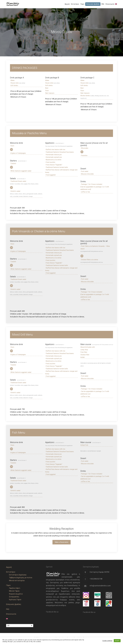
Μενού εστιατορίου (17, 580)
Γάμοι (8, 585)
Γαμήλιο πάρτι (15, 588)
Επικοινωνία (11, 614)
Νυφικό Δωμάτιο (16, 594)
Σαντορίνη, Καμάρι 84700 (99, 572)
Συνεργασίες (14, 597)
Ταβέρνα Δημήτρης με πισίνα (21, 578)
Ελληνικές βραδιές (14, 604)
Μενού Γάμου (14, 591)
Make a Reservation (62, 542)
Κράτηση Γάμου (15, 599)
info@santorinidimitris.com (100, 586)
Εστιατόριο (11, 572)
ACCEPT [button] (117, 641)
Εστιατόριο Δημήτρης (18, 575)
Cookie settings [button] (107, 641)
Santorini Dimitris (17, 4)
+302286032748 (96, 579)
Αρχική (9, 567)
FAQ (8, 609)
